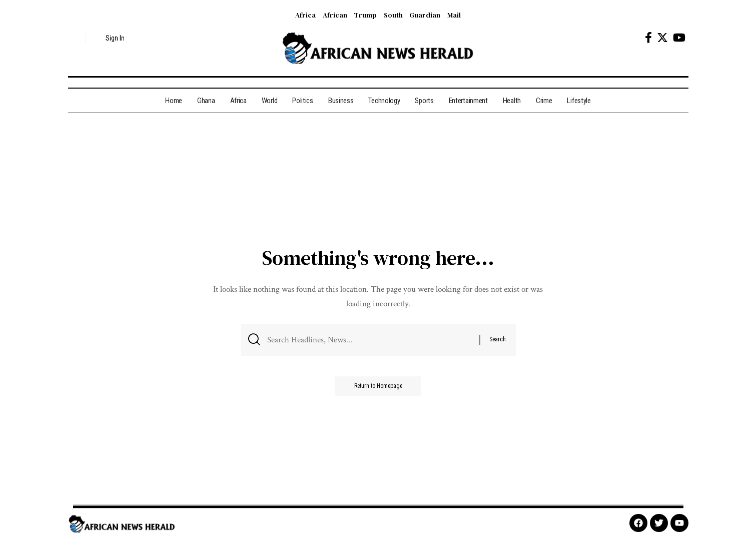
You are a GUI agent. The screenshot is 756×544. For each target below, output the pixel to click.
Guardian (425, 15)
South (393, 15)
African (335, 15)
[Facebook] (648, 38)
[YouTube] (679, 38)
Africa (305, 15)
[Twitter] (662, 38)
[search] (76, 38)
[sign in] (109, 38)
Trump (365, 15)
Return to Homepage (378, 387)
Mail (454, 15)
